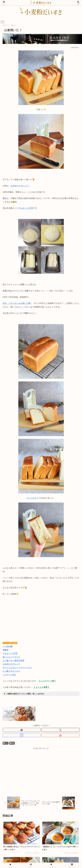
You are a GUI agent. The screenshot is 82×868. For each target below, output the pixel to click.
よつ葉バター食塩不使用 (13, 661)
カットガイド (32, 498)
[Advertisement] (20, 771)
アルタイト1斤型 (26, 208)
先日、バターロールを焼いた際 (16, 303)
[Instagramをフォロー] (22, 735)
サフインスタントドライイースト (17, 668)
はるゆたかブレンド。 (20, 186)
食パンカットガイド (11, 657)
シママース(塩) (9, 675)
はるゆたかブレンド (11, 664)
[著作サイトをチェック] (22, 730)
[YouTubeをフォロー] (60, 735)
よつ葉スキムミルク (11, 671)
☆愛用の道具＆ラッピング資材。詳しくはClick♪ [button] (24, 694)
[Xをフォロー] (60, 730)
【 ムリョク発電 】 (41, 687)
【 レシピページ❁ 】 (47, 681)
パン (6, 743)
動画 (12, 743)
